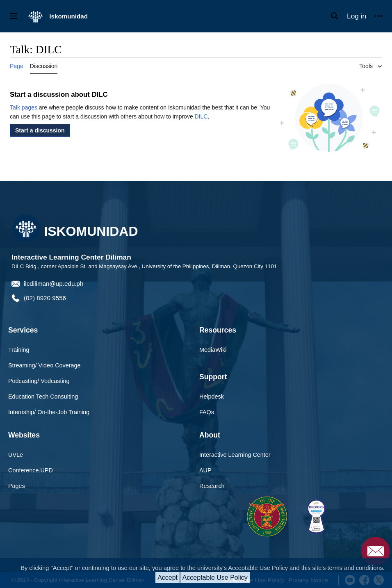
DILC (201, 116)
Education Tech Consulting (43, 397)
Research (212, 486)
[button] (40, 130)
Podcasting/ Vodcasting (39, 381)
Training (19, 350)
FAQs (207, 412)
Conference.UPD (31, 470)
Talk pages (24, 107)
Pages (17, 486)
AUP (205, 470)
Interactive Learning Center (235, 455)
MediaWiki (213, 350)
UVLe (16, 455)
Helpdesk (212, 397)
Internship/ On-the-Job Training (49, 412)
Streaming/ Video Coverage (44, 365)
